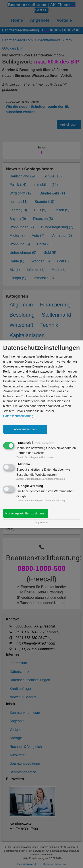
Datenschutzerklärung (18, 416)
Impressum (41, 522)
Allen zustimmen (25, 429)
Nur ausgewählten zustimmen (26, 513)
